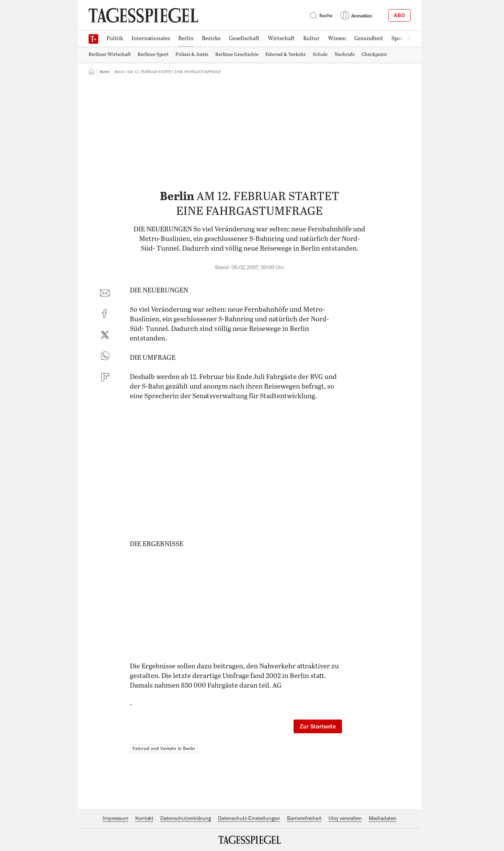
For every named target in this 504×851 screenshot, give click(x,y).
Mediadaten (383, 818)
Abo (399, 15)
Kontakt (144, 818)
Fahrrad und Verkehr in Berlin (164, 748)
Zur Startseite (318, 726)
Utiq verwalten (345, 818)
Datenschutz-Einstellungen (249, 818)
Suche (321, 15)
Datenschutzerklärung (186, 818)
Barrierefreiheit (304, 818)
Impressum (116, 818)
